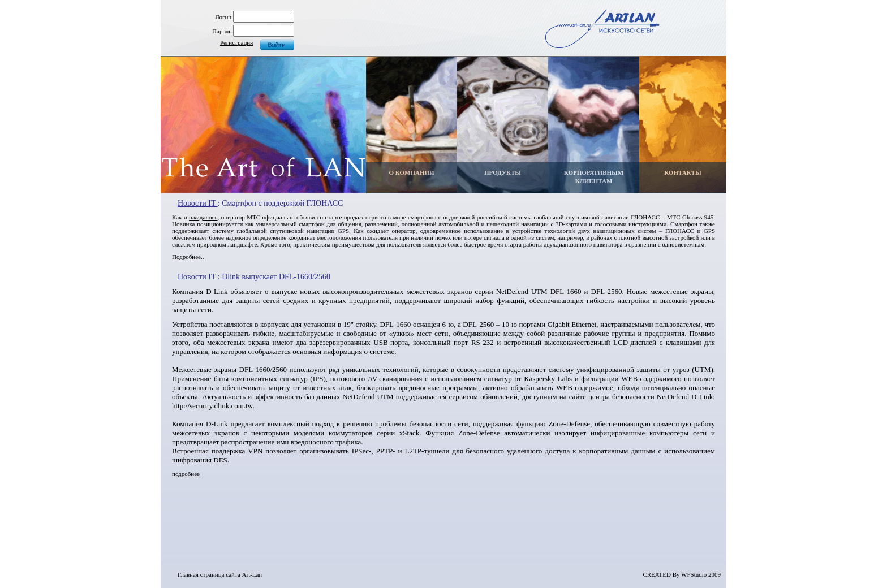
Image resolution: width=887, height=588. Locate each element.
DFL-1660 (566, 291)
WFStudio (694, 574)
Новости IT (198, 203)
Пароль (222, 31)
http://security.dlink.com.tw (212, 406)
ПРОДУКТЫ (503, 172)
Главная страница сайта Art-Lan (220, 574)
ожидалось (203, 217)
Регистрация (236, 42)
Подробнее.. (188, 257)
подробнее (186, 474)
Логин (223, 17)
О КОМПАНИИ (411, 172)
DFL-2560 (607, 291)
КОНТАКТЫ (683, 172)
